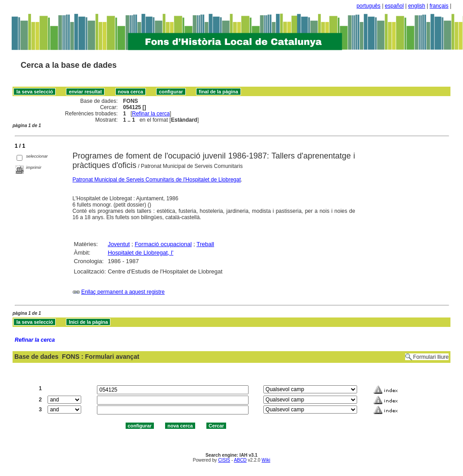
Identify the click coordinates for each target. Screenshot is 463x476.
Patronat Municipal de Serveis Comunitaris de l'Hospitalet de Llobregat (157, 180)
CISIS (224, 460)
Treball (205, 244)
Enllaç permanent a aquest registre (123, 292)
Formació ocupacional (163, 244)
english (417, 6)
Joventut (119, 244)
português (369, 6)
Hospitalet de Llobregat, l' (140, 253)
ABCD (240, 460)
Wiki (266, 460)
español (394, 6)
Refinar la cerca (151, 114)
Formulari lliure (431, 357)
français (439, 6)
